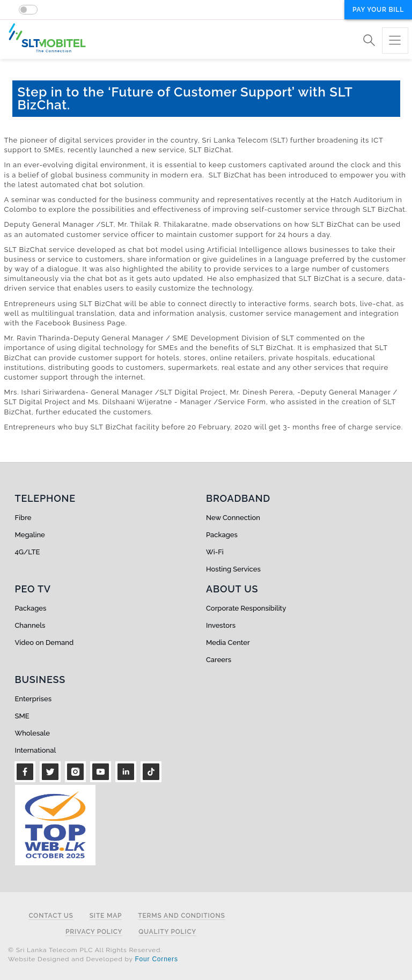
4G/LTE (28, 552)
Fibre (23, 518)
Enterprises (33, 699)
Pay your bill (378, 10)
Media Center (228, 643)
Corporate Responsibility (246, 608)
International (36, 750)
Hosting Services (233, 569)
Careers (219, 660)
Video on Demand (45, 643)
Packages (222, 535)
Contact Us (51, 916)
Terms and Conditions (181, 916)
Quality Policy (167, 932)
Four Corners (156, 959)
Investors (221, 625)
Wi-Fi (215, 552)
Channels (30, 625)
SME (22, 716)
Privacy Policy (94, 932)
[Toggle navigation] (395, 40)
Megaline (30, 535)
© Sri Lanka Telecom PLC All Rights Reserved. (85, 950)
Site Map (106, 916)
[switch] (28, 10)
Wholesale (32, 733)
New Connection (233, 518)
